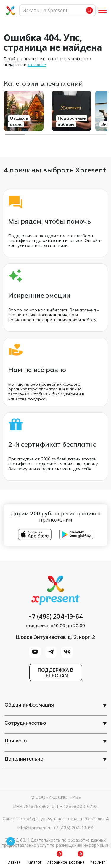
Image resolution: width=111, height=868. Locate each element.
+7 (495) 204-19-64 (56, 617)
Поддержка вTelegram (55, 673)
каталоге (37, 65)
